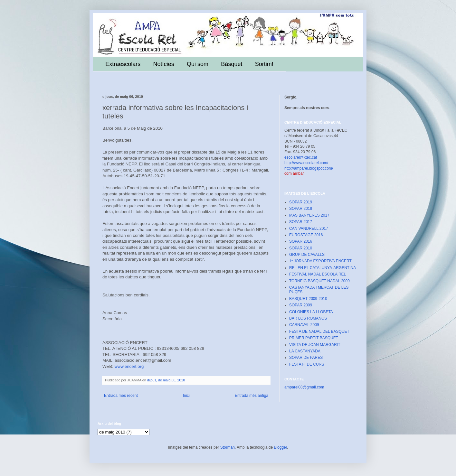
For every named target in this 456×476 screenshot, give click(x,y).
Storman (228, 447)
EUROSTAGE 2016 (306, 235)
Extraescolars (123, 64)
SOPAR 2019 (301, 202)
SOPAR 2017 (301, 222)
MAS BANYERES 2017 (309, 215)
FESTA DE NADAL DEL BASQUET (319, 331)
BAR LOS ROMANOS (308, 318)
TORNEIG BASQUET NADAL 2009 (319, 281)
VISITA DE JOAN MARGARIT (315, 345)
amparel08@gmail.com (304, 387)
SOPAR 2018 (301, 209)
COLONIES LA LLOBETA (311, 312)
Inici (186, 396)
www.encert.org (129, 366)
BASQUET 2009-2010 (308, 299)
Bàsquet (232, 64)
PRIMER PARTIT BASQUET (314, 338)
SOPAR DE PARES (306, 358)
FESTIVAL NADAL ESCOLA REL (318, 274)
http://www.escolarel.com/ (306, 163)
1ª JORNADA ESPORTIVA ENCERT (320, 261)
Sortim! (264, 64)
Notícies (164, 64)
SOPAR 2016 (301, 241)
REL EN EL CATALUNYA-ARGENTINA (323, 268)
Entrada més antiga (252, 396)
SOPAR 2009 (301, 305)
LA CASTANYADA (305, 351)
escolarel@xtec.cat (301, 157)
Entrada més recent (121, 396)
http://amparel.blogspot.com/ (309, 168)
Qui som (198, 64)
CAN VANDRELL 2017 (309, 229)
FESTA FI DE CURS (307, 364)
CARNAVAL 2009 (304, 325)
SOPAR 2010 (301, 248)
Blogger (280, 447)
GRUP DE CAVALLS (307, 255)
